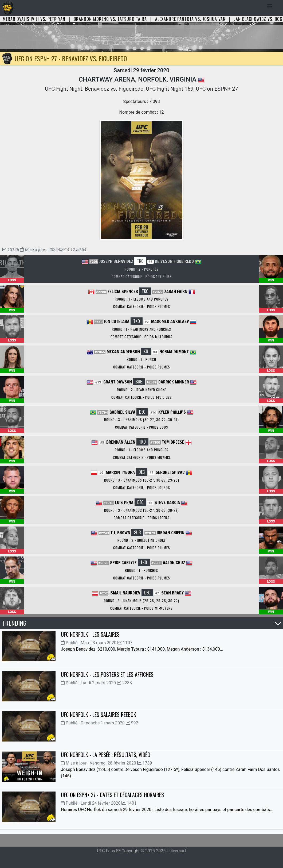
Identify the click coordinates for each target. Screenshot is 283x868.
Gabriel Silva (122, 412)
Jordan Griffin (170, 533)
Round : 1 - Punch (141, 359)
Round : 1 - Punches (141, 570)
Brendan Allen (121, 442)
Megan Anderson (123, 352)
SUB (139, 382)
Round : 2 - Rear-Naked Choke (141, 390)
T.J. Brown (120, 533)
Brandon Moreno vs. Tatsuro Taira (110, 19)
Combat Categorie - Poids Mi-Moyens (141, 608)
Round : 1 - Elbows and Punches (142, 299)
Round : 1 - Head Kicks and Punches (141, 329)
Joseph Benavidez (116, 261)
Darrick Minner (174, 382)
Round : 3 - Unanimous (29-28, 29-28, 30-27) (141, 601)
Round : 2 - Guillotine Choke (141, 540)
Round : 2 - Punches (142, 269)
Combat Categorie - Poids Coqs (142, 427)
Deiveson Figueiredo (174, 261)
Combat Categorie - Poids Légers (142, 518)
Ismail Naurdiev (125, 593)
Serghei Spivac (170, 472)
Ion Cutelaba (117, 321)
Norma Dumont (174, 352)
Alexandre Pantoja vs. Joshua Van (190, 19)
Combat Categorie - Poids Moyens (142, 457)
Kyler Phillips (172, 412)
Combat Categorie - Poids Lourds (142, 487)
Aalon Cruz (174, 563)
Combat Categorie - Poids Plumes (142, 306)
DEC (142, 412)
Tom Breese (173, 442)
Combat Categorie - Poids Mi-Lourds (141, 337)
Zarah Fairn (176, 291)
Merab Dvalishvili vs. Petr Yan (34, 19)
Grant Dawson (118, 382)
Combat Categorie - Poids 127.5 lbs (142, 276)
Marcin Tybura (120, 472)
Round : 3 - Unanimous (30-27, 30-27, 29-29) (142, 480)
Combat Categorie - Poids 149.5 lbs (141, 397)
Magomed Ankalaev (170, 321)
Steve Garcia (167, 502)
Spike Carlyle (123, 563)
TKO (140, 261)
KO (146, 351)
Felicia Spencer (123, 291)
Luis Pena (124, 502)
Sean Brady (172, 593)
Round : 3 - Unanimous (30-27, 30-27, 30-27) (141, 420)
